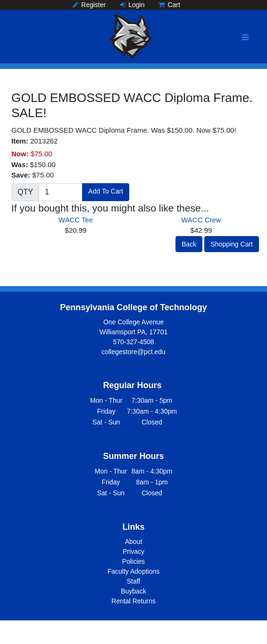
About (134, 542)
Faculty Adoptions (134, 571)
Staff (134, 581)
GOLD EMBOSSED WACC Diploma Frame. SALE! (132, 105)
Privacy (133, 551)
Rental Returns (133, 601)
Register (89, 5)
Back (189, 244)
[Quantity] (61, 192)
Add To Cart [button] (106, 191)
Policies (133, 561)
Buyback (133, 591)
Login (132, 5)
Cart (169, 5)
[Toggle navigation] (245, 37)
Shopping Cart (232, 244)
